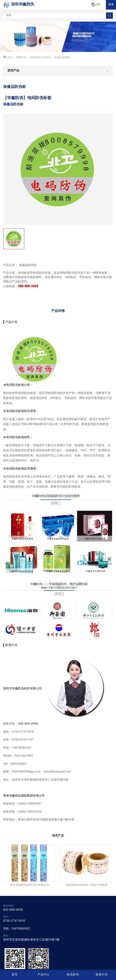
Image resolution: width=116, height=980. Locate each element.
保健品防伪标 (62, 58)
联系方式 (102, 975)
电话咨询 (73, 975)
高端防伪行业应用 (40, 58)
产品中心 (44, 975)
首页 (8, 57)
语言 (96, 5)
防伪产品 (21, 58)
